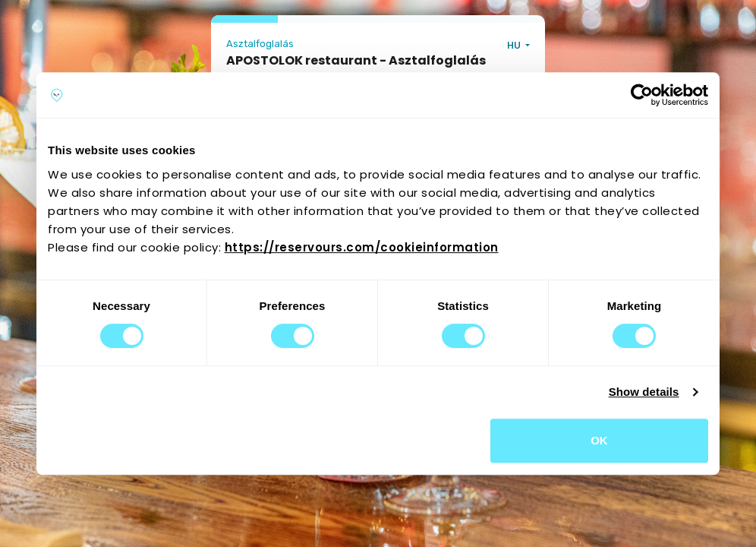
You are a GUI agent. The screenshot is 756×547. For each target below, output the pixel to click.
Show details (644, 392)
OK (599, 440)
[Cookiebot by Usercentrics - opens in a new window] (642, 95)
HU (515, 45)
